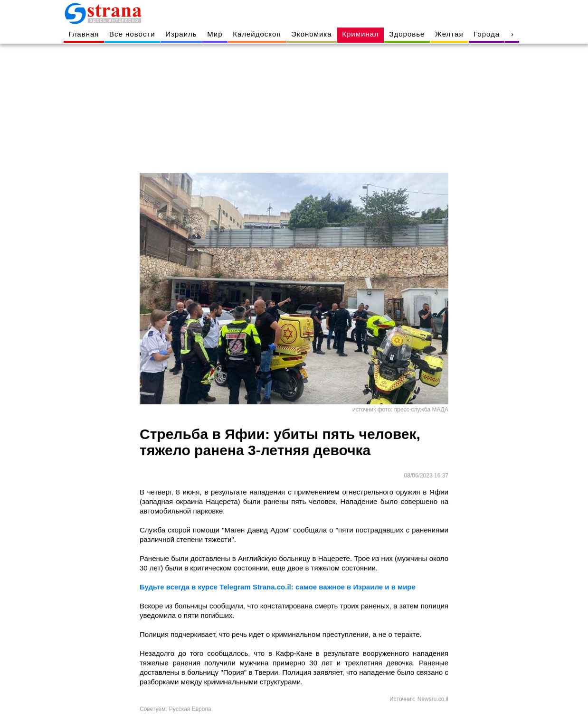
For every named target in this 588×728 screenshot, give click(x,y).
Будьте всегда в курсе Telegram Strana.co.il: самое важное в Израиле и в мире (278, 587)
